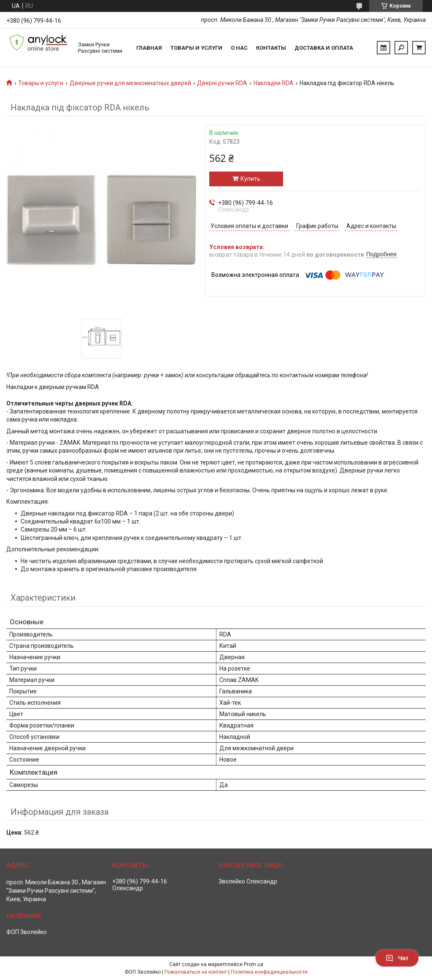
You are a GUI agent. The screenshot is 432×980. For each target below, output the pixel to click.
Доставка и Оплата (324, 48)
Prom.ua (254, 964)
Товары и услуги (196, 48)
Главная (149, 48)
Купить (250, 179)
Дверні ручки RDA (222, 83)
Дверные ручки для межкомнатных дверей (130, 83)
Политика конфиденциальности (269, 972)
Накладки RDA (274, 83)
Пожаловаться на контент (196, 972)
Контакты (271, 48)
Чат (397, 958)
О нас (239, 48)
